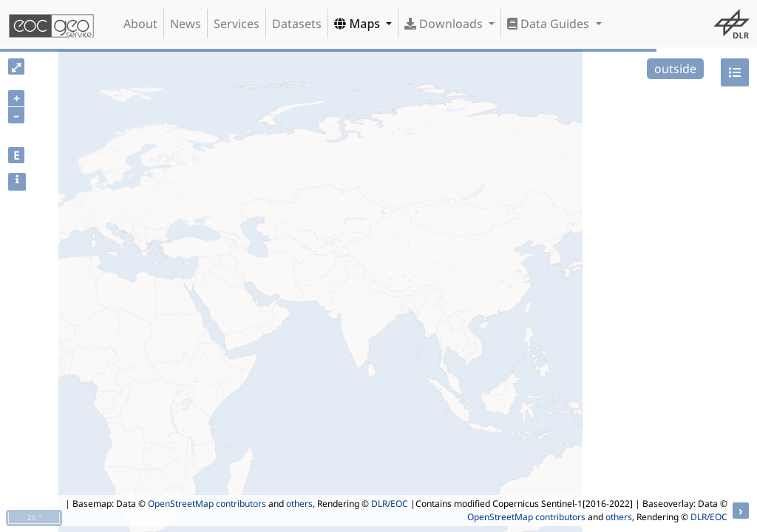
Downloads (445, 24)
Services (237, 24)
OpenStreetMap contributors (207, 504)
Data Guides (550, 24)
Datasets (297, 24)
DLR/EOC (390, 504)
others (299, 504)
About (140, 24)
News (186, 24)
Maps (359, 24)
